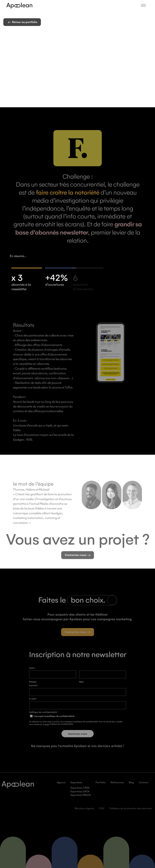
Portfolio (101, 787)
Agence (61, 787)
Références (117, 787)
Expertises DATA (80, 796)
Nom (81, 687)
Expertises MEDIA (81, 800)
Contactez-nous (78, 560)
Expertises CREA (80, 793)
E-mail (33, 704)
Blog (131, 787)
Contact (144, 787)
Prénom (33, 687)
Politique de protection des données (131, 813)
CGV (102, 813)
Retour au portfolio (23, 23)
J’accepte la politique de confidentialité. (52, 721)
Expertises (76, 787)
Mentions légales (84, 813)
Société (34, 691)
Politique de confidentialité (61, 729)
